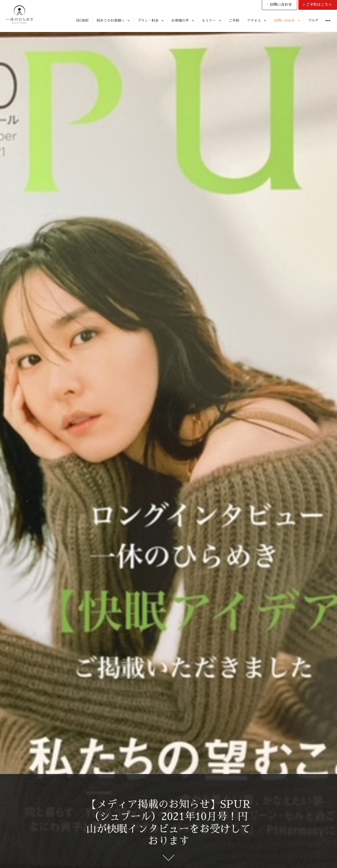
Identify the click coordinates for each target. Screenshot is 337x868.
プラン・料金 (148, 20)
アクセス (254, 20)
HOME (82, 20)
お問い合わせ (284, 20)
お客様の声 (180, 20)
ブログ (313, 20)
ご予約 (234, 20)
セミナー (209, 20)
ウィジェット (328, 24)
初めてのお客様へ (110, 20)
